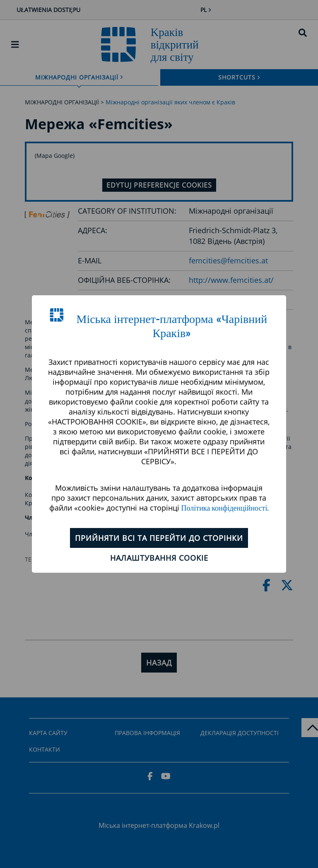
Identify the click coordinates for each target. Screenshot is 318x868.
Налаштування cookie (159, 558)
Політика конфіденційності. (225, 509)
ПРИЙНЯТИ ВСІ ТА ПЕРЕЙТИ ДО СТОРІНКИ (159, 538)
